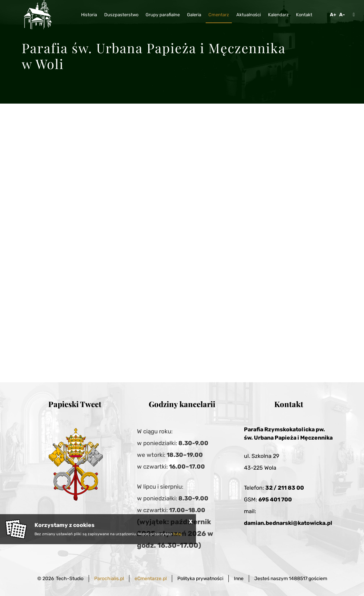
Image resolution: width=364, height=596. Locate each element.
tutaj (177, 534)
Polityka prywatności (200, 579)
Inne (239, 579)
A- (342, 15)
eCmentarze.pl (151, 579)
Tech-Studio (70, 579)
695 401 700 (275, 499)
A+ (333, 15)
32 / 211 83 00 (285, 488)
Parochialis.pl (109, 579)
